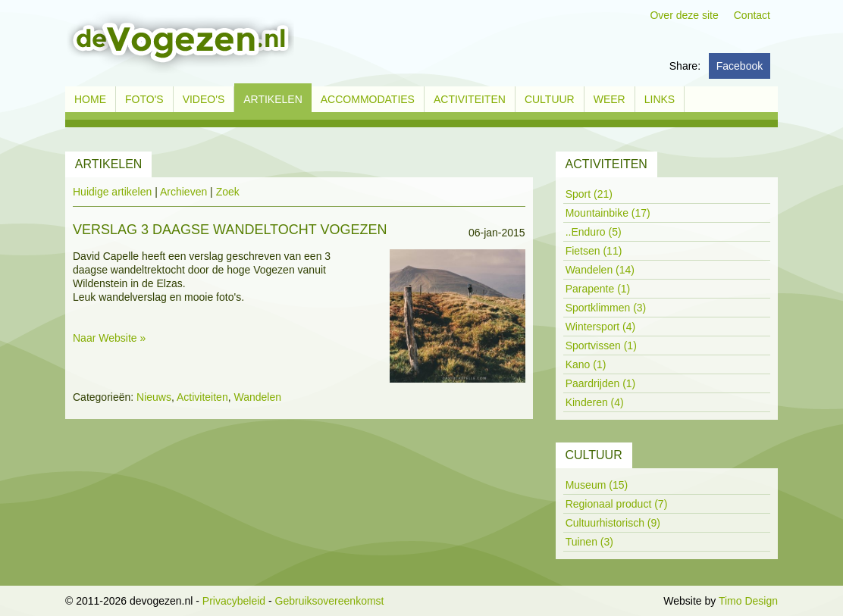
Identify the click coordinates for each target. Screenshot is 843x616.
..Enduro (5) (594, 232)
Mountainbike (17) (608, 213)
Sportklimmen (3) (606, 308)
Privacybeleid (234, 601)
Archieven (183, 192)
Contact (752, 15)
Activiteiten (202, 397)
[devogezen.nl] (180, 42)
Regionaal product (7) (617, 504)
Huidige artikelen (112, 192)
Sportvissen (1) (601, 346)
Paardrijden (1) (601, 383)
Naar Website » (109, 338)
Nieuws (154, 397)
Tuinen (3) (589, 542)
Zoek (228, 192)
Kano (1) (586, 364)
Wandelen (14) (600, 270)
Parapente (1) (598, 289)
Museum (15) (597, 485)
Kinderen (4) (595, 402)
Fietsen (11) (594, 251)
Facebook (740, 66)
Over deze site (684, 15)
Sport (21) (589, 194)
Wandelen (257, 397)
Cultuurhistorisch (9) (613, 523)
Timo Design (748, 601)
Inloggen (641, 601)
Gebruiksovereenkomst (330, 601)
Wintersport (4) (601, 327)
